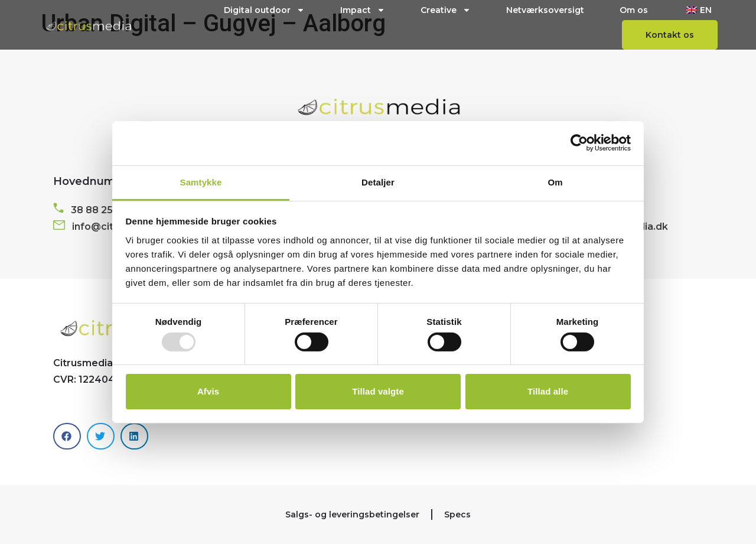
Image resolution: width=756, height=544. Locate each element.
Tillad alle (548, 391)
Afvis (208, 391)
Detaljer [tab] (378, 182)
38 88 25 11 (97, 210)
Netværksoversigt (545, 10)
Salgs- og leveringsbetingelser (352, 514)
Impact (363, 10)
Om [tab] (555, 182)
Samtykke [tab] (201, 182)
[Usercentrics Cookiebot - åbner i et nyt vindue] (579, 143)
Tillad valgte (378, 391)
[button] (67, 436)
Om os (634, 10)
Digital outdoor (264, 10)
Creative (446, 10)
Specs (457, 514)
